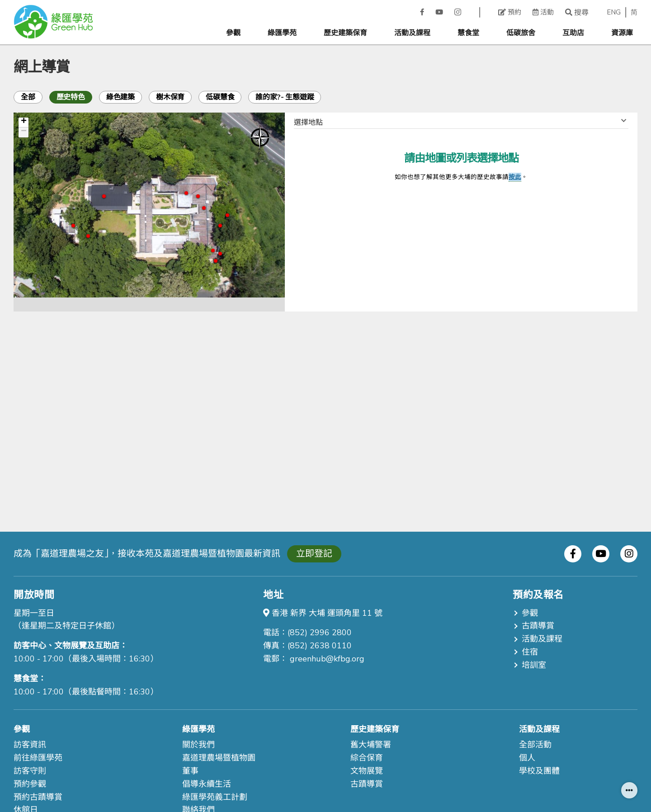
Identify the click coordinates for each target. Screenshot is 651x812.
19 (73, 226)
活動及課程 (412, 33)
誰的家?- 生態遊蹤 (285, 97)
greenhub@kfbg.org (327, 659)
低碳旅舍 (521, 33)
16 (104, 196)
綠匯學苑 (282, 33)
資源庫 (622, 33)
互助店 (573, 33)
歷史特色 (71, 97)
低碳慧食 (220, 97)
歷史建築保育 (345, 33)
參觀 (233, 33)
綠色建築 (120, 97)
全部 (28, 97)
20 (88, 236)
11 (186, 193)
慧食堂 (468, 33)
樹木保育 (170, 97)
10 (198, 196)
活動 (543, 12)
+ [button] (24, 123)
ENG (614, 12)
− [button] (24, 132)
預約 (510, 12)
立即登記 (314, 554)
